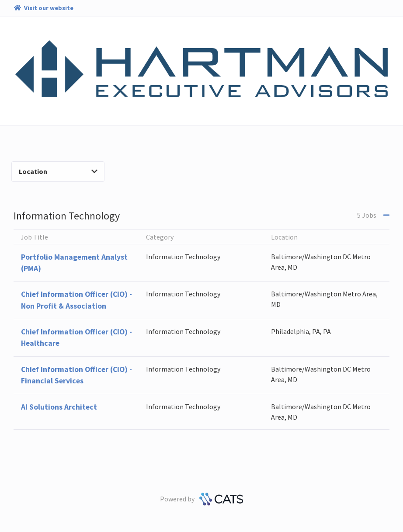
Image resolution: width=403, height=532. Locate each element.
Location (58, 171)
